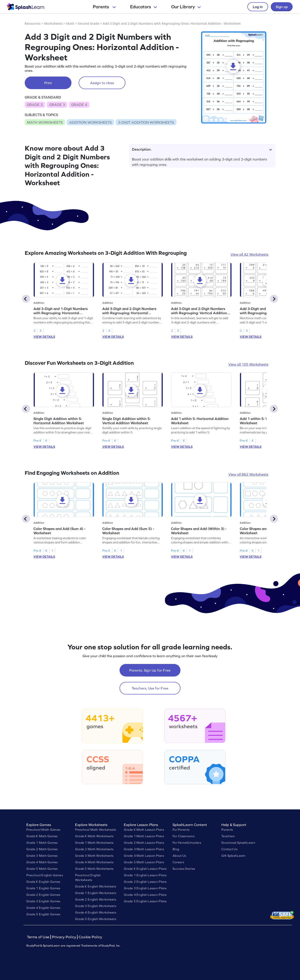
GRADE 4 (79, 105)
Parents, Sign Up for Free (150, 670)
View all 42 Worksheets (249, 254)
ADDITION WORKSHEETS (90, 122)
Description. (202, 149)
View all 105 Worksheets (248, 364)
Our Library (186, 7)
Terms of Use (39, 937)
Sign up (282, 7)
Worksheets (53, 23)
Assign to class (102, 83)
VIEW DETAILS (44, 337)
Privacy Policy (64, 937)
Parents (104, 7)
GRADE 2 (35, 105)
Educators (143, 7)
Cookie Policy (90, 937)
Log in (258, 7)
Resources (33, 23)
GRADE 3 (57, 105)
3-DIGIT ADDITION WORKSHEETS (146, 122)
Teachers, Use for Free (150, 688)
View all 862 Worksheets (248, 474)
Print (48, 83)
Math (70, 23)
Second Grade (89, 23)
